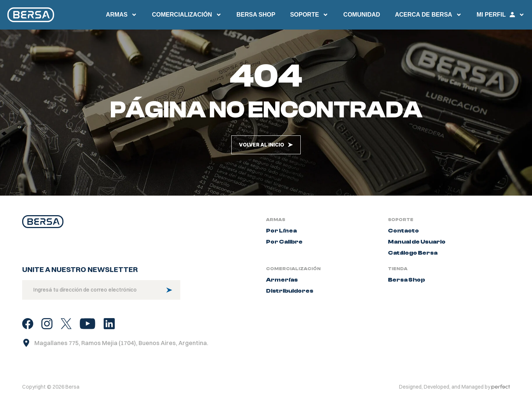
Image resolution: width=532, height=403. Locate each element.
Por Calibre (284, 242)
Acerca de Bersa (428, 15)
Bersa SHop (256, 15)
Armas (122, 15)
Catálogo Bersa (413, 253)
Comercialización (187, 15)
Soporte (309, 15)
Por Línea (281, 231)
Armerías (282, 280)
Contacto (403, 231)
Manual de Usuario (417, 242)
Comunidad (362, 15)
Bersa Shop (406, 280)
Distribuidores (290, 291)
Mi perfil (501, 15)
